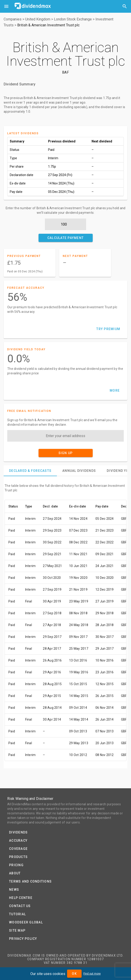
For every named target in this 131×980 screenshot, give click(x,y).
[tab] (30, 471)
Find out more (92, 974)
